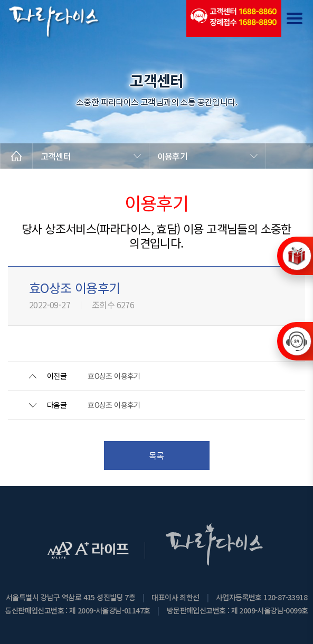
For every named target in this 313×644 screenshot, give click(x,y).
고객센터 (56, 156)
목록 (156, 455)
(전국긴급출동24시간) (234, 18)
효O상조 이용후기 (114, 376)
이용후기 (172, 156)
